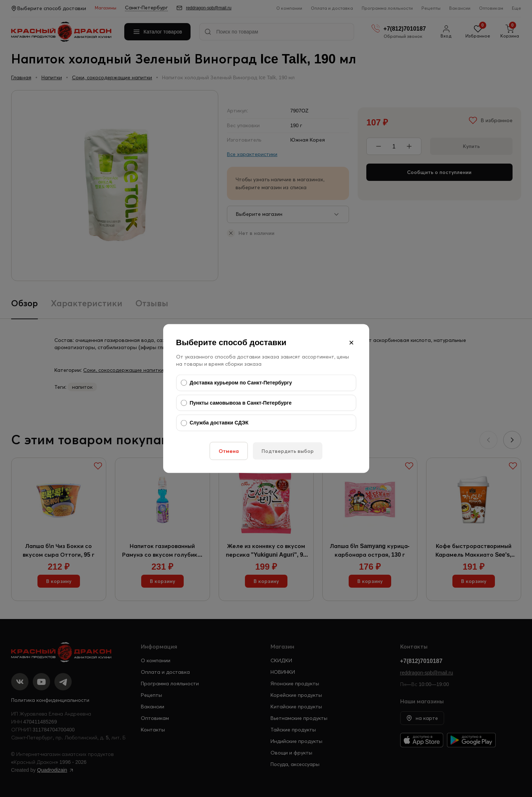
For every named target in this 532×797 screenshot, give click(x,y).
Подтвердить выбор (288, 451)
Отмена (229, 451)
